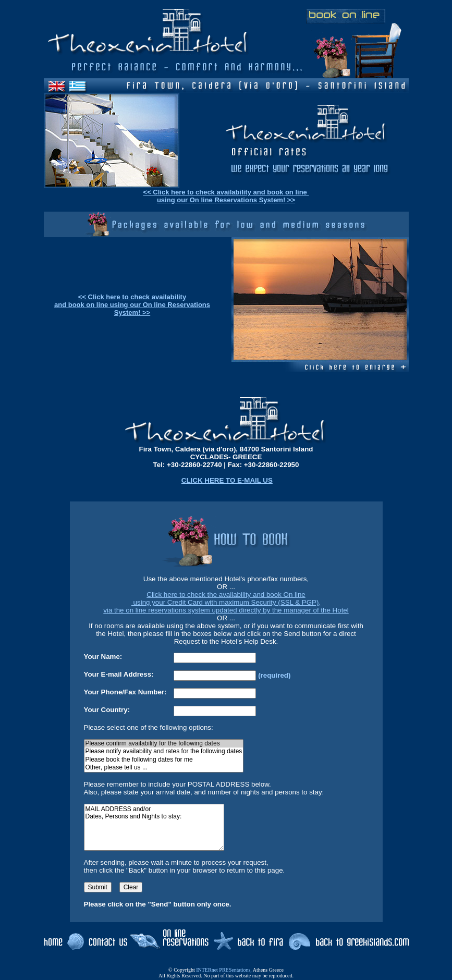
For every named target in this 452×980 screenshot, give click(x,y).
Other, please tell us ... (164, 768)
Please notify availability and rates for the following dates (164, 751)
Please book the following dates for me (164, 760)
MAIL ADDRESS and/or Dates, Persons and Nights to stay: (154, 827)
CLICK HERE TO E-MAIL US (227, 480)
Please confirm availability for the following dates (164, 744)
